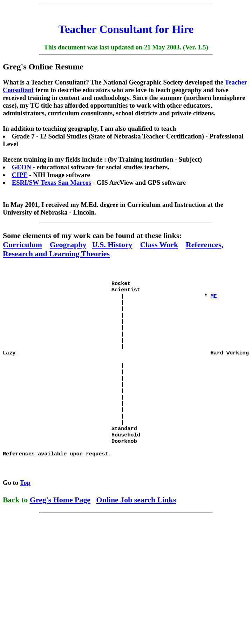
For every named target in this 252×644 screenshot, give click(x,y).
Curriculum (22, 245)
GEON (22, 167)
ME (213, 298)
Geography (68, 245)
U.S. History (112, 245)
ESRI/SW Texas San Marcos (52, 182)
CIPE (20, 175)
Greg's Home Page (60, 519)
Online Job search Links (136, 519)
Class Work (159, 245)
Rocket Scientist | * (107, 291)
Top (25, 502)
